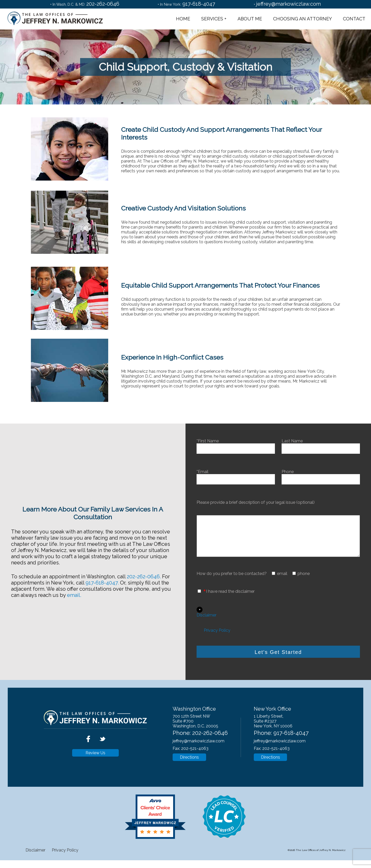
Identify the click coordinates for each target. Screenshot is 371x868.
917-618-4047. (102, 587)
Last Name (321, 445)
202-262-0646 (103, 4)
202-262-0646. (144, 580)
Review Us (95, 761)
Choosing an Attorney (302, 19)
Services (212, 19)
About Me (250, 19)
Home (183, 19)
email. (74, 599)
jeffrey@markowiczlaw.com (288, 4)
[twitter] (102, 752)
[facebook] (89, 752)
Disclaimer (206, 623)
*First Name (236, 445)
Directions (189, 765)
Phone (321, 475)
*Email (236, 475)
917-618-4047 (199, 4)
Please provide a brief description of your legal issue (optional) (256, 502)
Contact (354, 19)
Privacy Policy (217, 638)
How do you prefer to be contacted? (232, 581)
